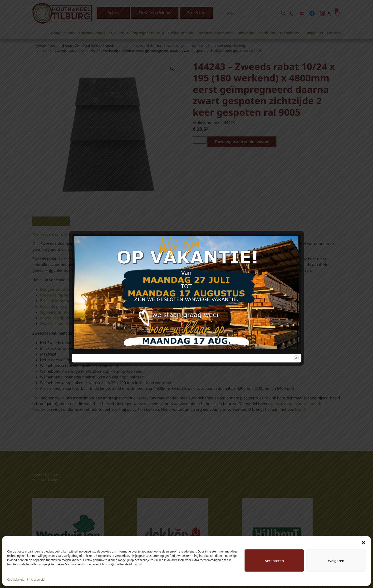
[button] (363, 542)
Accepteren (274, 561)
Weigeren (336, 561)
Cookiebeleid (16, 580)
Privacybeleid (36, 580)
